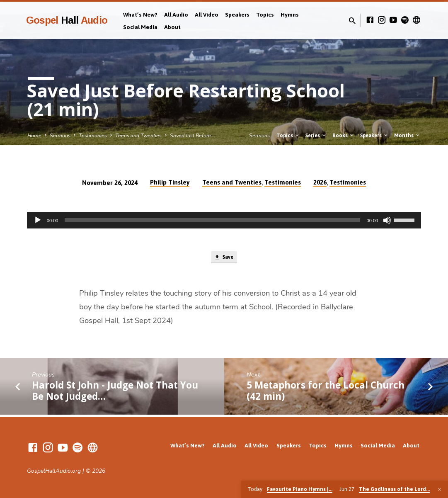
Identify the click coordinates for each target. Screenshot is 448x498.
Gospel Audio (67, 20)
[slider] (212, 220)
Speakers (237, 15)
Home (34, 135)
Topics (265, 15)
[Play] (38, 220)
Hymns (290, 15)
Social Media (140, 27)
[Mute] (387, 220)
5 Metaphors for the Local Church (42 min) (326, 393)
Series (316, 135)
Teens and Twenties (138, 135)
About (172, 27)
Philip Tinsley (170, 182)
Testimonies (93, 135)
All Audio (176, 15)
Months (407, 135)
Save (224, 259)
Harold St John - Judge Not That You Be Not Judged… (115, 393)
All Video (207, 15)
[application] (224, 220)
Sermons (60, 135)
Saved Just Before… (192, 135)
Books (344, 135)
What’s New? (140, 15)
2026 (320, 182)
